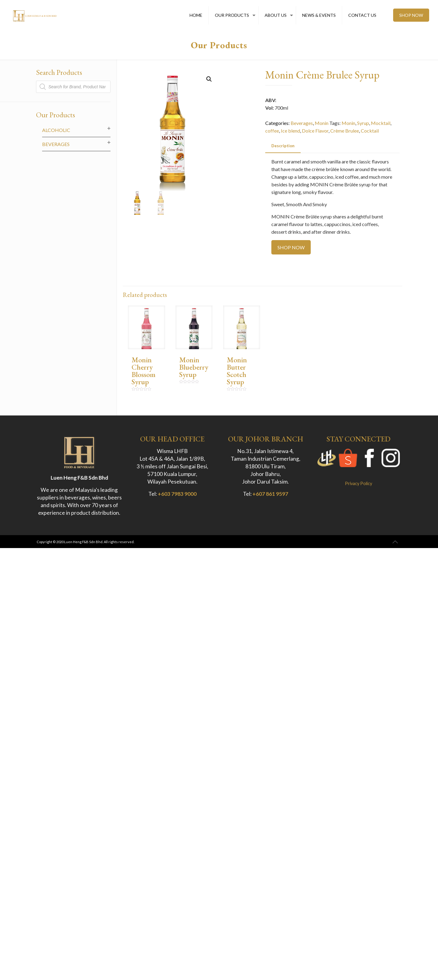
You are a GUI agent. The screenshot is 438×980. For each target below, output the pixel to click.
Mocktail (381, 123)
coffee (272, 131)
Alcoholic (56, 130)
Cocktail (370, 131)
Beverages (302, 123)
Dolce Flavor (315, 131)
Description (283, 146)
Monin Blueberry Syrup (194, 367)
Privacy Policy (358, 483)
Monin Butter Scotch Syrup (237, 371)
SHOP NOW (411, 15)
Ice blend (290, 131)
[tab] (283, 146)
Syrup (363, 123)
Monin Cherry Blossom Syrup (143, 371)
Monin (322, 123)
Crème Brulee (345, 131)
